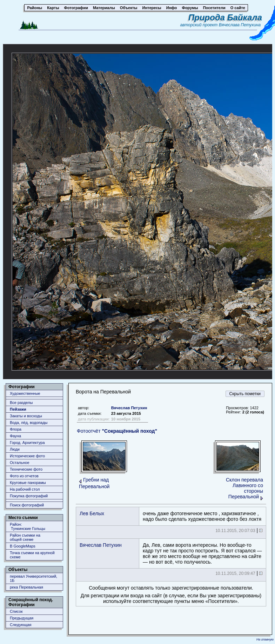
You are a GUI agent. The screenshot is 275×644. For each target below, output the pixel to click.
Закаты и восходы (26, 416)
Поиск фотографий (27, 505)
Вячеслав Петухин (129, 408)
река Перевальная (26, 587)
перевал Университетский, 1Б (33, 578)
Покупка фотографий (29, 496)
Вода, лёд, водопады (29, 423)
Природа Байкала (225, 17)
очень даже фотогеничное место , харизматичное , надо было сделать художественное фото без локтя (202, 516)
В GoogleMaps (23, 546)
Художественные (25, 393)
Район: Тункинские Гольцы (28, 526)
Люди (15, 449)
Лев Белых (92, 513)
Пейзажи (18, 409)
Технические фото (26, 469)
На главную (265, 639)
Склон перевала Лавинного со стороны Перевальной (244, 488)
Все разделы (21, 403)
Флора (16, 429)
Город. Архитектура (27, 443)
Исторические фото (27, 456)
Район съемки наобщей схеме (25, 537)
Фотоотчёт (117, 431)
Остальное (20, 463)
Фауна (15, 436)
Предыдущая (22, 618)
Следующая (21, 625)
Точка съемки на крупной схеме (32, 555)
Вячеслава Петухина (240, 25)
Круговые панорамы (28, 483)
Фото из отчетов (24, 476)
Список (16, 611)
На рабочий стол (25, 489)
